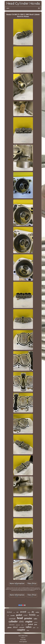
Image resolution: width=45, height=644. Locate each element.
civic (22, 621)
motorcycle (18, 625)
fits (33, 612)
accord (23, 612)
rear (8, 616)
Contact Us (23, 638)
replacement (12, 625)
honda (32, 615)
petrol (31, 624)
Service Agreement (23, 642)
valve (35, 619)
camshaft (22, 627)
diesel (15, 627)
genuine (28, 618)
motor (22, 625)
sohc (38, 628)
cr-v (26, 625)
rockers (36, 622)
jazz (14, 612)
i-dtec (28, 630)
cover (26, 615)
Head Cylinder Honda (23, 636)
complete (21, 630)
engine (29, 621)
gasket (19, 615)
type (34, 627)
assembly (13, 616)
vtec (17, 612)
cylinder (13, 621)
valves (29, 627)
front (38, 616)
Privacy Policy (23, 640)
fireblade (9, 612)
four (36, 624)
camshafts (12, 619)
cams (29, 612)
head (20, 618)
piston (10, 627)
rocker (37, 612)
